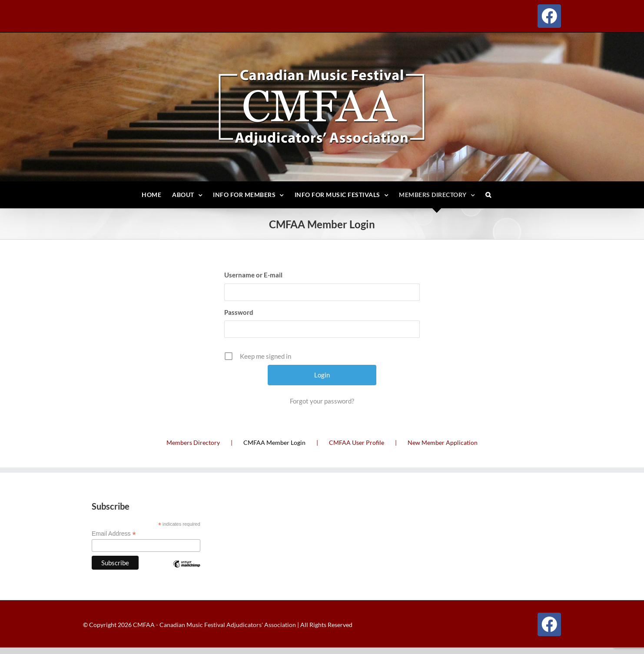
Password (239, 312)
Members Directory (193, 442)
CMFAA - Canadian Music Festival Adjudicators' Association (214, 625)
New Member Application (443, 442)
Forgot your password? (322, 401)
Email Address (114, 534)
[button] (488, 195)
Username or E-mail (253, 275)
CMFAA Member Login (274, 442)
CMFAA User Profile (357, 442)
